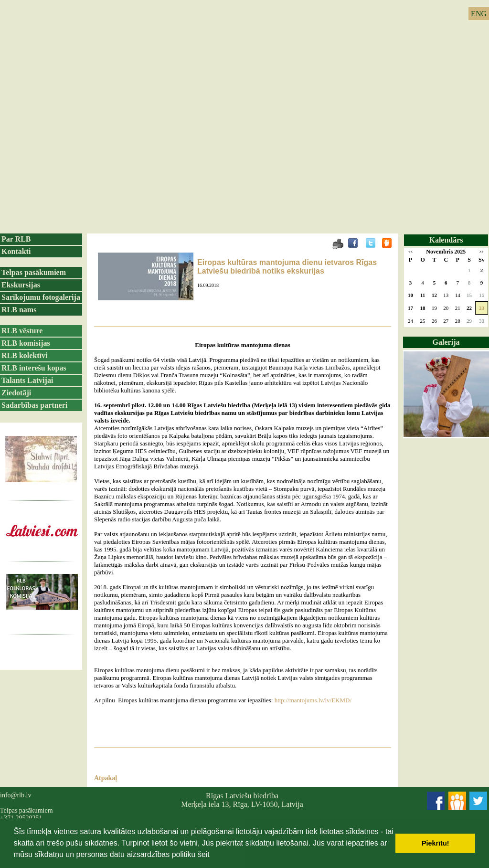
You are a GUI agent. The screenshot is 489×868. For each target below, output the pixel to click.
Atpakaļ (106, 778)
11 (423, 295)
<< (410, 252)
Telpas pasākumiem (34, 272)
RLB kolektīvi (24, 355)
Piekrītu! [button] (436, 843)
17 (410, 308)
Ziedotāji (16, 393)
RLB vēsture (22, 331)
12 (434, 295)
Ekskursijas (21, 285)
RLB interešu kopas (34, 368)
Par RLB (16, 239)
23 (482, 308)
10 (410, 295)
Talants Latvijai (27, 380)
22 (469, 308)
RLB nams (19, 310)
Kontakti (16, 251)
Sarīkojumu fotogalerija (41, 297)
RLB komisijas (26, 343)
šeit (204, 854)
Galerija (446, 342)
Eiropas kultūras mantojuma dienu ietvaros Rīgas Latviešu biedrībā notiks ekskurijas (287, 267)
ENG (479, 14)
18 (423, 308)
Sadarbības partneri (34, 405)
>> (482, 252)
